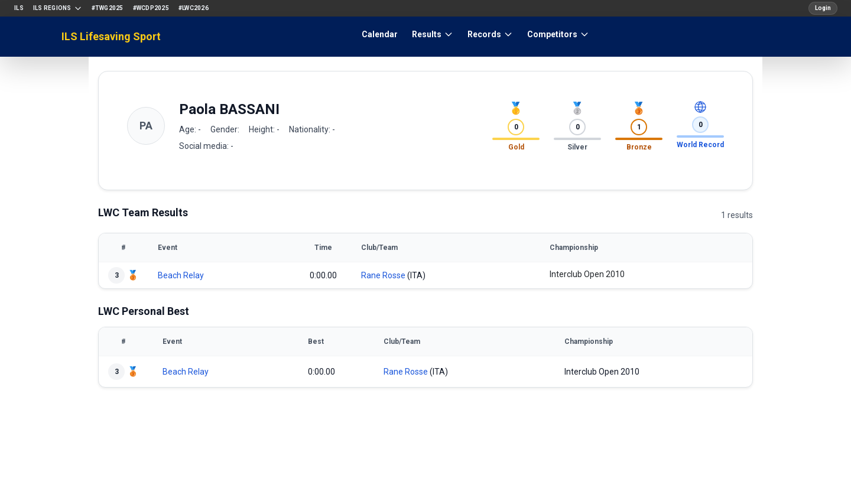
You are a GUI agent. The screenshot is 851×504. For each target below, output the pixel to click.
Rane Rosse (383, 275)
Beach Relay (181, 275)
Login (823, 8)
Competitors (558, 34)
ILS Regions (58, 8)
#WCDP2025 (151, 8)
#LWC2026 (194, 8)
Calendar (380, 34)
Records (490, 34)
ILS (19, 8)
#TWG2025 (108, 8)
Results (433, 34)
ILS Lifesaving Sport (111, 36)
